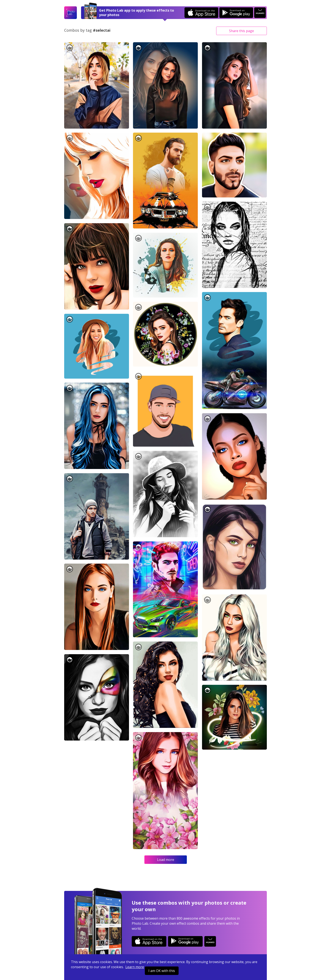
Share (241, 31)
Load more (166, 860)
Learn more (135, 967)
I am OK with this (162, 971)
